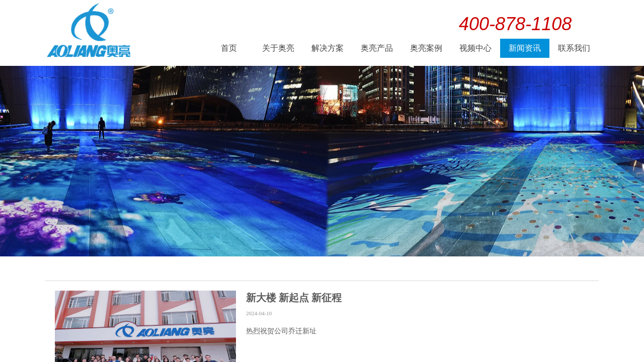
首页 (229, 48)
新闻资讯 (525, 48)
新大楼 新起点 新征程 (294, 298)
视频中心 (475, 48)
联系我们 (574, 48)
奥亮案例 (426, 48)
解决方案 (328, 48)
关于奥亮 (278, 48)
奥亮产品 (377, 48)
